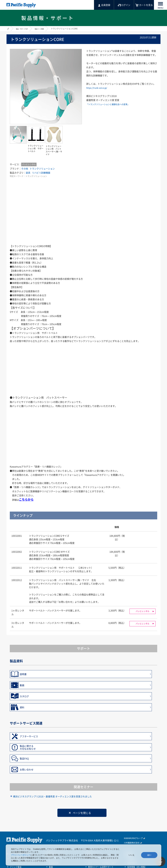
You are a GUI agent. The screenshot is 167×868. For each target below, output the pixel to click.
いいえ (132, 855)
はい (149, 855)
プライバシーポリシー (21, 855)
